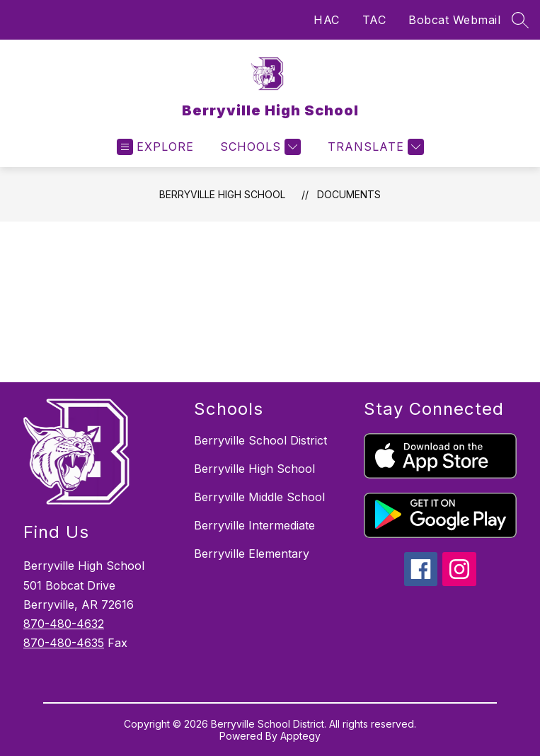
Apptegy (300, 736)
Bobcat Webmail (454, 20)
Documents (349, 194)
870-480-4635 (64, 643)
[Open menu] (155, 147)
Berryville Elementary (252, 554)
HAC (327, 20)
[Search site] (520, 20)
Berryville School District (260, 440)
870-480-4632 (64, 624)
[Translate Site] (374, 147)
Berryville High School (222, 194)
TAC (374, 20)
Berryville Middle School (259, 497)
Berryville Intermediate (254, 525)
